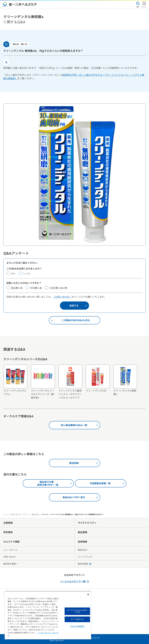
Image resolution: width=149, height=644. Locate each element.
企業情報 (8, 523)
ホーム (6, 514)
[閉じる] (88, 595)
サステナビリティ (87, 523)
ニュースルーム (10, 550)
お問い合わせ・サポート (20, 514)
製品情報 (83, 532)
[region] (48, 615)
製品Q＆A (83, 550)
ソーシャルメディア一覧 (74, 581)
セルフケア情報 (11, 542)
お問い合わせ (9, 557)
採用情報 (83, 542)
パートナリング (85, 557)
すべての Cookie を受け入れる (77, 611)
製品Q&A (36, 514)
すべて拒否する (77, 619)
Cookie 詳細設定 (77, 626)
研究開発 (8, 532)
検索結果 (45, 514)
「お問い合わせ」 (62, 297)
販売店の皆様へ (10, 564)
